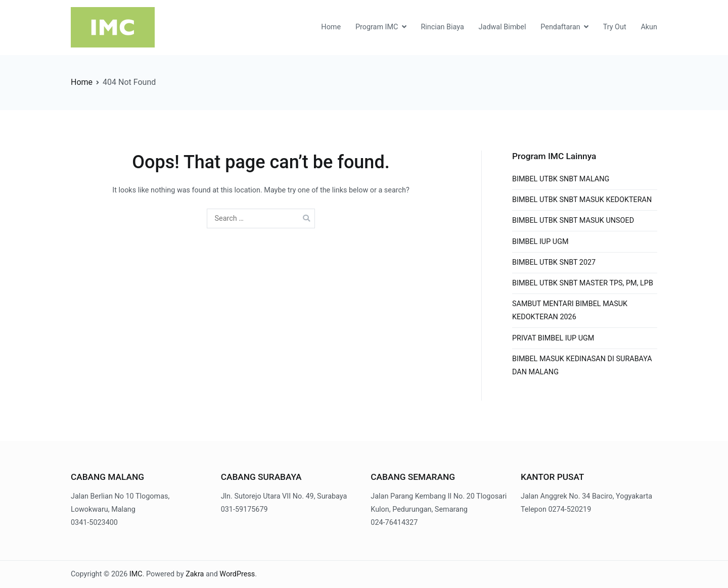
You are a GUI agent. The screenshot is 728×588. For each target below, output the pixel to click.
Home (331, 27)
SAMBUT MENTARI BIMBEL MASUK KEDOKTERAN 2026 (570, 310)
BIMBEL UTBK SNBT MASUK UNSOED (573, 220)
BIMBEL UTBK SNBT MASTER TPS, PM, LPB (583, 283)
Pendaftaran (560, 27)
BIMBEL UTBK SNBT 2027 (554, 262)
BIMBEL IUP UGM (540, 242)
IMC (136, 574)
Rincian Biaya (442, 27)
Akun (649, 27)
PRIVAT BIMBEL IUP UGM (553, 338)
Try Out (615, 27)
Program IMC (377, 27)
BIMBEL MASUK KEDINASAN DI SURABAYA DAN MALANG (582, 365)
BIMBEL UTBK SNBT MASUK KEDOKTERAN (582, 200)
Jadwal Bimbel (503, 27)
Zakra (195, 574)
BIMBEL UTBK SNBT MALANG (561, 179)
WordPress (237, 574)
